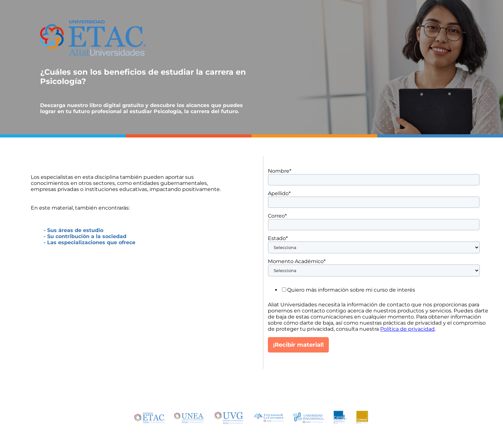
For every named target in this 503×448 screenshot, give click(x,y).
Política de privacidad (407, 329)
